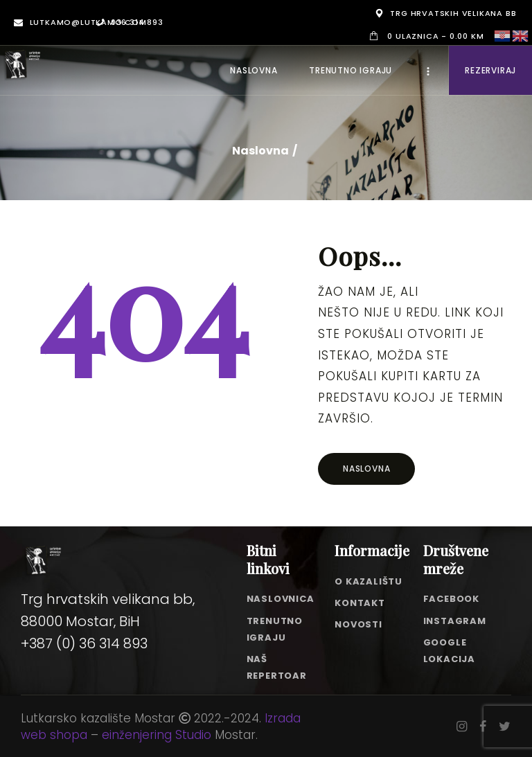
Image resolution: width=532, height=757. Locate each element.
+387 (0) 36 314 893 (84, 643)
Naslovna (260, 151)
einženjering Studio (157, 735)
